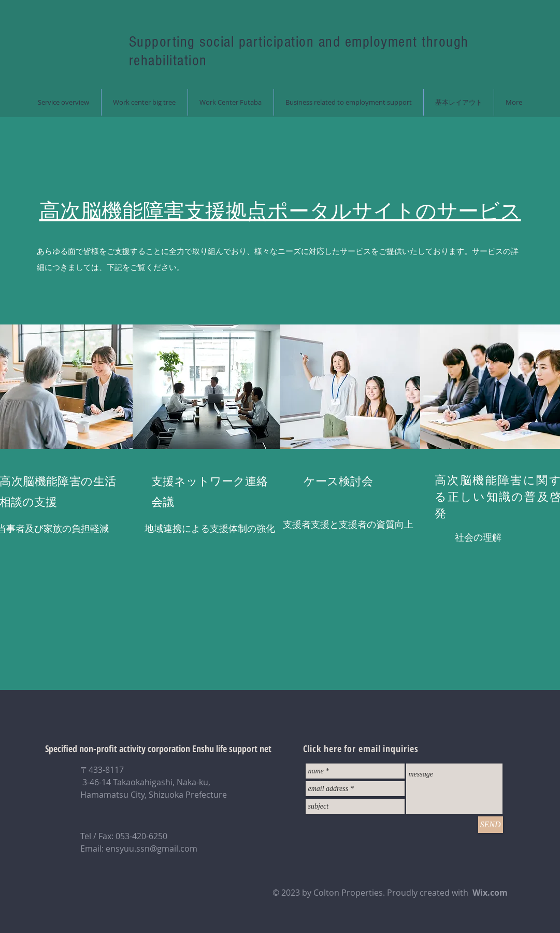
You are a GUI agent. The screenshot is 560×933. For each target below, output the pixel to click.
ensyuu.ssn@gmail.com (152, 849)
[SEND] (491, 825)
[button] (144, 102)
